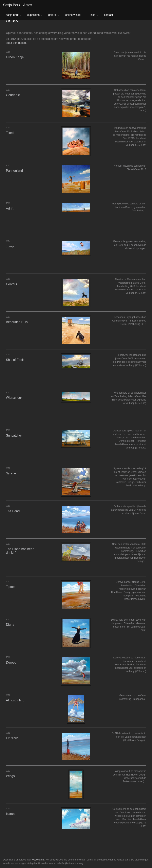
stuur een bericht (16, 43)
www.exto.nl (38, 860)
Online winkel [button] (75, 15)
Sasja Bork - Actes (18, 5)
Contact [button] (110, 15)
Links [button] (94, 15)
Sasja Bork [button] (14, 15)
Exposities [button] (35, 15)
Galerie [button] (54, 15)
